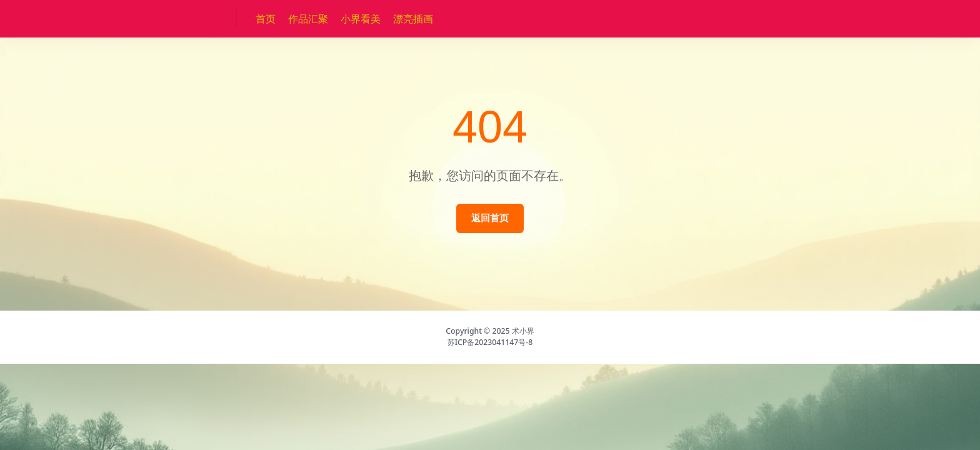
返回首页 (490, 218)
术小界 (523, 331)
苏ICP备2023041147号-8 (490, 342)
